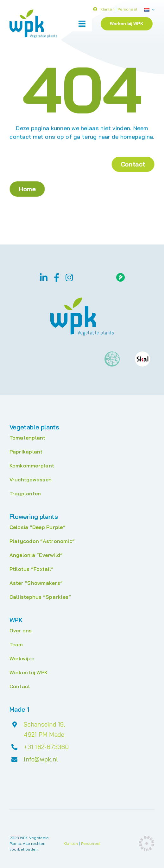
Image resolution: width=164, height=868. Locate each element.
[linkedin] (44, 277)
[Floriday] (120, 276)
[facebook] (57, 277)
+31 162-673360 (46, 747)
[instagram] (69, 277)
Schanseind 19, (44, 724)
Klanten (107, 10)
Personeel (127, 10)
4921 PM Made (44, 734)
